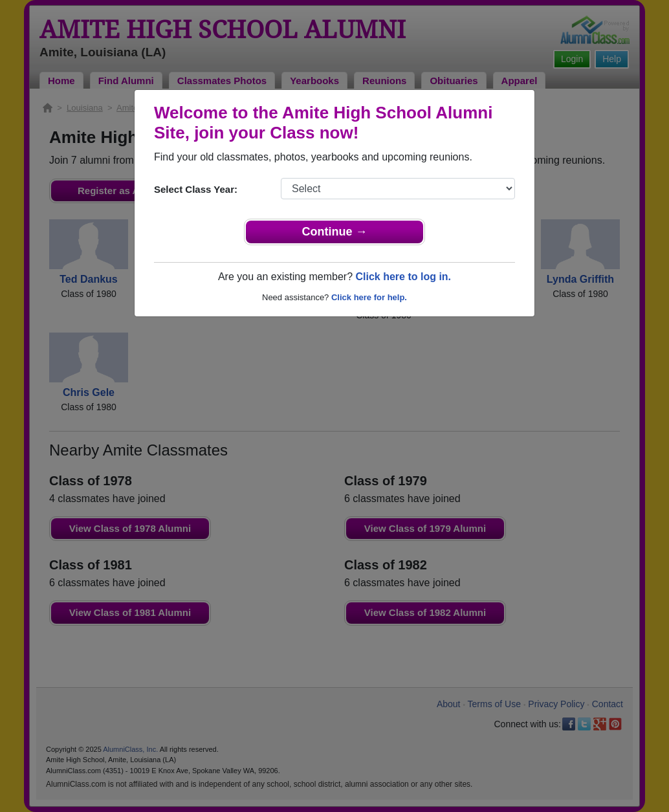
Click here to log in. (403, 277)
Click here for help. (369, 297)
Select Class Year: (196, 189)
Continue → (335, 232)
